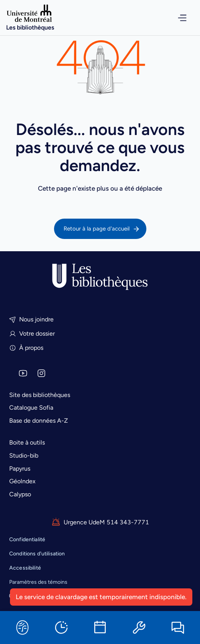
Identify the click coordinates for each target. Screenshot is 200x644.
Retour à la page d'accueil (102, 229)
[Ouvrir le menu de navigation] (177, 18)
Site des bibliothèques (40, 395)
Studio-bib (24, 455)
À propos (26, 348)
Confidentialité (27, 539)
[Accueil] (30, 18)
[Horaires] (61, 628)
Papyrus (20, 469)
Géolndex (22, 481)
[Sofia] (22, 628)
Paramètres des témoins (38, 582)
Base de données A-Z (39, 421)
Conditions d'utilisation (37, 554)
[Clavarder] (178, 628)
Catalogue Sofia (31, 408)
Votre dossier (32, 334)
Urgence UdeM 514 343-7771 (100, 522)
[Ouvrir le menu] (177, 18)
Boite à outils (27, 442)
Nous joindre (31, 319)
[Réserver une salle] (100, 628)
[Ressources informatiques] (139, 628)
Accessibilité (25, 568)
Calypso (20, 494)
